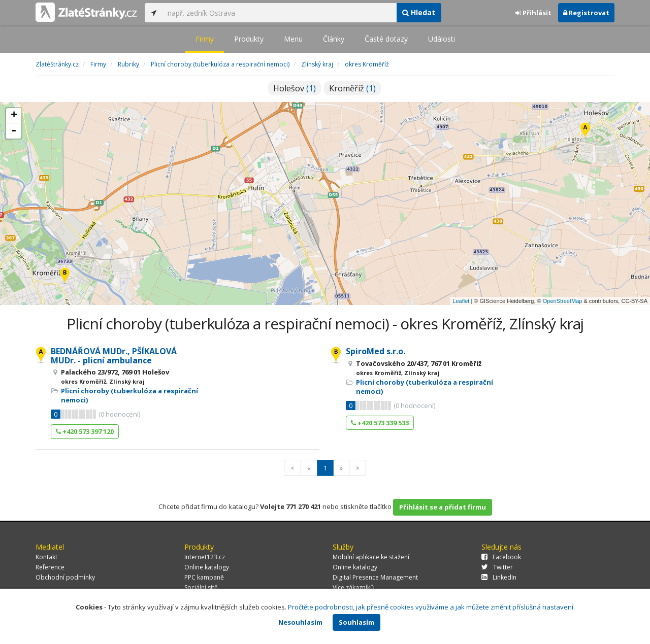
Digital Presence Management (375, 577)
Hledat (419, 12)
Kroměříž (352, 88)
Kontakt (46, 557)
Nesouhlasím (300, 622)
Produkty (249, 39)
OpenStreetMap (563, 301)
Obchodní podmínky (65, 577)
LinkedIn (499, 577)
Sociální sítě (201, 587)
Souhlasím (356, 622)
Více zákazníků (353, 587)
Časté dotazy (386, 39)
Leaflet (461, 301)
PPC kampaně (204, 577)
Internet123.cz (205, 557)
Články (334, 39)
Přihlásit (533, 13)
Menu (293, 39)
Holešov (295, 88)
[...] (279, 13)
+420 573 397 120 (85, 431)
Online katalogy (207, 567)
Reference (50, 567)
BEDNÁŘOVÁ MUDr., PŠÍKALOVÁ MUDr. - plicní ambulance (114, 356)
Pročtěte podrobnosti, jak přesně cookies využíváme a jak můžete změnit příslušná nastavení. (431, 607)
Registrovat (586, 13)
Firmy (205, 39)
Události (442, 39)
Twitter (497, 567)
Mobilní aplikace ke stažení (371, 557)
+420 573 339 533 (380, 423)
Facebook (501, 557)
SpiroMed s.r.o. (376, 351)
